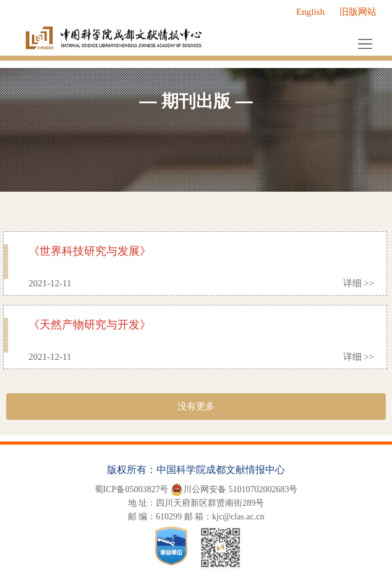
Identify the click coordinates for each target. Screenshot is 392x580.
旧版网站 (358, 12)
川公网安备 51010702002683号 (234, 490)
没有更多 (196, 406)
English (310, 12)
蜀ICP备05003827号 (132, 489)
